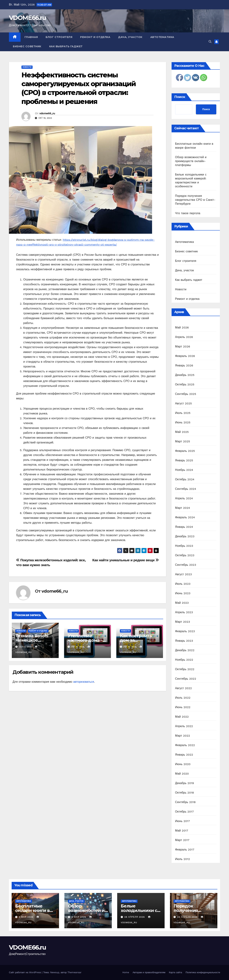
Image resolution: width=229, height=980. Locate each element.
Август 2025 (184, 403)
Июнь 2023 (183, 593)
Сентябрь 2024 (186, 489)
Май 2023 (182, 603)
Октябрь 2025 (185, 384)
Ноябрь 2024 (184, 470)
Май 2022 (182, 717)
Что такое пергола (188, 213)
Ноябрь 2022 (184, 660)
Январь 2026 (184, 365)
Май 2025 (182, 432)
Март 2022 (183, 736)
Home (126, 972)
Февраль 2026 (185, 356)
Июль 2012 (183, 859)
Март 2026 (183, 346)
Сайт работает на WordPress (25, 972)
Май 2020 (182, 774)
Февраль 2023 (185, 631)
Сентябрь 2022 (186, 679)
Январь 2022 (184, 755)
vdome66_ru (47, 113)
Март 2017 (182, 840)
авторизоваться (84, 682)
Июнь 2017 (182, 821)
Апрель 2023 (184, 612)
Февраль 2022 (185, 745)
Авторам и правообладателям (149, 972)
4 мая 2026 (26, 917)
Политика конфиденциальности (203, 972)
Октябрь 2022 (185, 669)
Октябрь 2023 (185, 555)
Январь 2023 (184, 641)
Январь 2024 (184, 527)
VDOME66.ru (27, 18)
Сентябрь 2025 (186, 394)
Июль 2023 (183, 584)
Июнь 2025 (183, 422)
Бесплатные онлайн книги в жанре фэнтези (32, 910)
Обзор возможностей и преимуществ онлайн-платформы (191, 161)
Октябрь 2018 (185, 793)
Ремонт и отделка (95, 37)
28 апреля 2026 (135, 917)
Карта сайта (175, 972)
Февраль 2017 (185, 850)
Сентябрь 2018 (185, 802)
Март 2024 (183, 508)
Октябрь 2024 (185, 479)
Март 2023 (183, 622)
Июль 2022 (183, 698)
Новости (27, 67)
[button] (210, 42)
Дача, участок (130, 37)
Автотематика (162, 37)
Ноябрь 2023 (184, 546)
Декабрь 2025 (185, 375)
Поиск (180, 97)
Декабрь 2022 (185, 650)
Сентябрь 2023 (186, 565)
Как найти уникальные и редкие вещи (126, 560)
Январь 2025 (184, 460)
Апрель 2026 (184, 337)
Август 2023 (184, 574)
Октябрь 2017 (184, 812)
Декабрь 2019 (185, 783)
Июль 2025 (183, 413)
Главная (31, 37)
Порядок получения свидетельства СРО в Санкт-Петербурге (195, 200)
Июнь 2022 (183, 707)
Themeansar (74, 972)
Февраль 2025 (185, 451)
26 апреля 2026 (188, 917)
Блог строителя (59, 37)
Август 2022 (184, 688)
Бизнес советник (27, 46)
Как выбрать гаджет (66, 46)
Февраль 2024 (185, 517)
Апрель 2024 (184, 498)
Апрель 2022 (184, 726)
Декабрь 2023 (185, 536)
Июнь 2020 (183, 764)
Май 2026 (182, 327)
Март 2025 (183, 441)
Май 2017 (182, 831)
